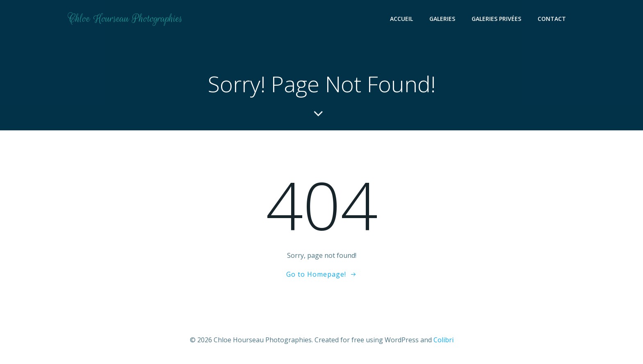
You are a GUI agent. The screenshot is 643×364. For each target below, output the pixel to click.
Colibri (443, 340)
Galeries (442, 19)
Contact (552, 19)
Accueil (401, 19)
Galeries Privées (496, 19)
